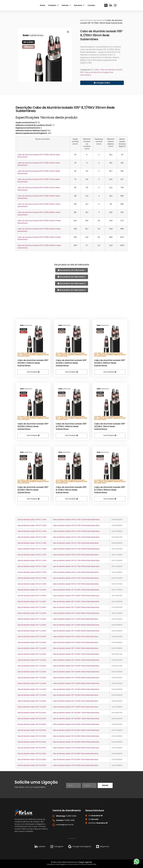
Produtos (53, 5)
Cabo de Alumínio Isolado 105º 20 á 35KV (32, 712)
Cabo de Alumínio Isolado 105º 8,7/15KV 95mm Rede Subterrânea (76, 584)
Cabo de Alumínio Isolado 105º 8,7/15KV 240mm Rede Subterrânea (76, 537)
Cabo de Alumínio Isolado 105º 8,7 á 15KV (32, 519)
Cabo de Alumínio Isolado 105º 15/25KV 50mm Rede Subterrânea (33, 426)
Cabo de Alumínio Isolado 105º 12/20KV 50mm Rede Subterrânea (76, 636)
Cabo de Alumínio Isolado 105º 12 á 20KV (32, 590)
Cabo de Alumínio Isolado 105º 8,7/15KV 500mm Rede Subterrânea (76, 566)
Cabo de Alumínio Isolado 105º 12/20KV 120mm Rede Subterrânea (76, 590)
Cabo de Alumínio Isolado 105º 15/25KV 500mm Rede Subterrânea (76, 689)
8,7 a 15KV (95, 70)
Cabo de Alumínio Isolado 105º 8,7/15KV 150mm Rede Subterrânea (76, 525)
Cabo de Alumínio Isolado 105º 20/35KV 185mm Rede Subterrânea (76, 724)
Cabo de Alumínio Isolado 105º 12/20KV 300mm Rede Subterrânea (110, 363)
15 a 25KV (21, 353)
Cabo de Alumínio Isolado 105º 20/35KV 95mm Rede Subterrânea (76, 765)
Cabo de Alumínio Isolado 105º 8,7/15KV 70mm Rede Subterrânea (76, 578)
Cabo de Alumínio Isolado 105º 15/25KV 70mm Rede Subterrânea (76, 701)
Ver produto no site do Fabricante (71, 265)
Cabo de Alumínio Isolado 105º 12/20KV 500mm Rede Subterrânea (76, 630)
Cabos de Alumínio (96, 20)
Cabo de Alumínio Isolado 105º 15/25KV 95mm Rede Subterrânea (76, 707)
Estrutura (79, 5)
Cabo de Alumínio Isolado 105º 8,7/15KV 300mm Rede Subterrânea (76, 549)
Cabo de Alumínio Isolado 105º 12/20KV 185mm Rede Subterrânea (76, 601)
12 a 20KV (59, 353)
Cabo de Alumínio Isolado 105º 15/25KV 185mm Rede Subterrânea (76, 666)
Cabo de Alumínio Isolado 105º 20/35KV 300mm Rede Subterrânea (76, 736)
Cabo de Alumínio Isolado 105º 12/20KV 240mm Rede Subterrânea (71, 363)
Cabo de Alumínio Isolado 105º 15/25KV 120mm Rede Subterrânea (76, 654)
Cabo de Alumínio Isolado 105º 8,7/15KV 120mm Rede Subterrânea (76, 519)
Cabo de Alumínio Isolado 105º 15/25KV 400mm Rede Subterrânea (76, 683)
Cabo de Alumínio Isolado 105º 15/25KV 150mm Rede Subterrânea (76, 660)
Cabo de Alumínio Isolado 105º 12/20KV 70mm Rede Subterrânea (110, 426)
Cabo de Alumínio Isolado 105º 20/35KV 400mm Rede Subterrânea (76, 742)
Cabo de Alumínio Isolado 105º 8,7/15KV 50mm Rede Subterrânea (71, 489)
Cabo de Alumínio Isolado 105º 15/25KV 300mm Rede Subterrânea (76, 677)
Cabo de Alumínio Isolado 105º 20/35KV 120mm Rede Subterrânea (76, 712)
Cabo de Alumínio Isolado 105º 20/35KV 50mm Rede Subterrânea (76, 753)
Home (43, 5)
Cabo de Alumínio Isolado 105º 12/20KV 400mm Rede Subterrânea (76, 625)
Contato (91, 5)
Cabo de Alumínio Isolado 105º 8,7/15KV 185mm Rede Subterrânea (110, 489)
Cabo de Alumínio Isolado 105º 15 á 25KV (32, 654)
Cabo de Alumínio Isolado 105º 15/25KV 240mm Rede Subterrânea (33, 363)
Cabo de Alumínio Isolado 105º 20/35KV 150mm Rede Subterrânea (76, 718)
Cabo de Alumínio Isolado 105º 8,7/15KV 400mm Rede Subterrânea (71, 426)
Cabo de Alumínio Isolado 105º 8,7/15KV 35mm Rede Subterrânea (76, 554)
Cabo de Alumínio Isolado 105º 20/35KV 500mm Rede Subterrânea (76, 747)
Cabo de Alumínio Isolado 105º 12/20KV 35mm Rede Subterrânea (76, 619)
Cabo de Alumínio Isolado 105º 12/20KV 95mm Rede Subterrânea (33, 489)
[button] (106, 5)
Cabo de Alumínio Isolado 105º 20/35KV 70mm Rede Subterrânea (76, 759)
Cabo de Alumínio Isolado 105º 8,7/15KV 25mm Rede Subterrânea (76, 543)
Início (83, 20)
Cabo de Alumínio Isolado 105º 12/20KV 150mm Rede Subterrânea (76, 595)
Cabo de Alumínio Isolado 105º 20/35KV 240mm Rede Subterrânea (76, 730)
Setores (66, 5)
